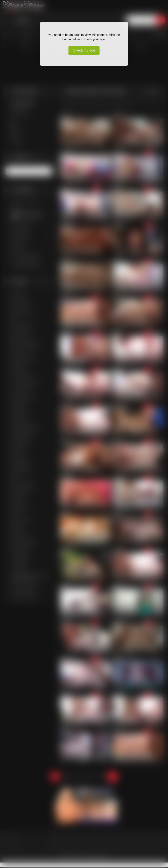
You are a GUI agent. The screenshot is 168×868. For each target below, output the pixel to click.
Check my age (84, 50)
